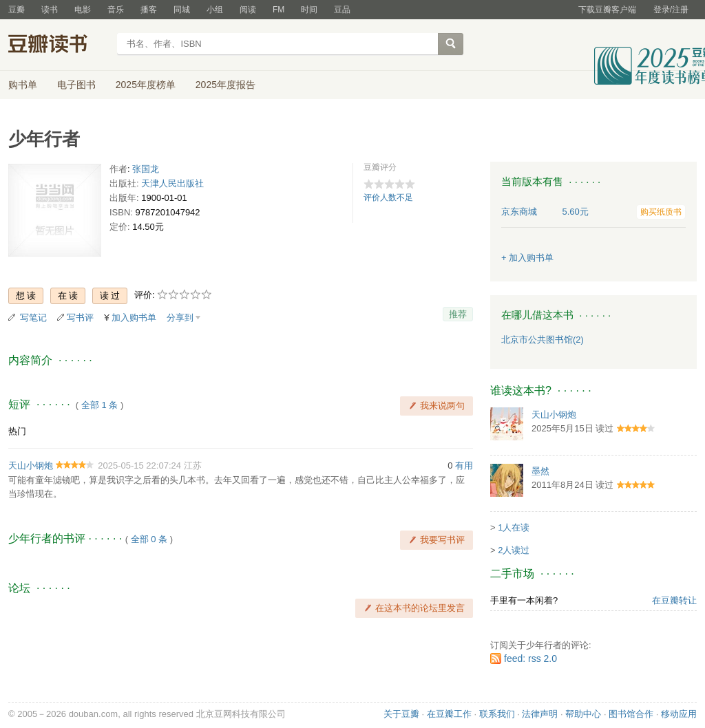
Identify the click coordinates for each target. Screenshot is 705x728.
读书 (50, 10)
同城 (182, 10)
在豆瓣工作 (449, 714)
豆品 (342, 10)
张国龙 (146, 169)
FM (278, 10)
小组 (215, 10)
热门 (17, 431)
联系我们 (497, 714)
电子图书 (76, 85)
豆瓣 (17, 10)
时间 (309, 10)
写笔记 (33, 318)
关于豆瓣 (401, 714)
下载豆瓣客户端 (607, 10)
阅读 (248, 10)
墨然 (540, 471)
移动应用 (679, 714)
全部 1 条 (99, 405)
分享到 (180, 318)
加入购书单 (134, 318)
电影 (83, 10)
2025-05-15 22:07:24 (139, 465)
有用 (464, 465)
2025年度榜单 (146, 85)
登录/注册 (671, 10)
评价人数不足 (388, 197)
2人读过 (514, 550)
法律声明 (540, 714)
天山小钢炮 (31, 465)
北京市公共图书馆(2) (543, 340)
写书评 (80, 318)
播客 (149, 10)
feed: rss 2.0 (530, 659)
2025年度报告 (225, 85)
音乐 (116, 10)
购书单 (23, 85)
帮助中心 (583, 714)
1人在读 (514, 527)
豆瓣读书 (58, 45)
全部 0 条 (149, 539)
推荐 (458, 314)
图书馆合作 (631, 714)
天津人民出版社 (172, 183)
